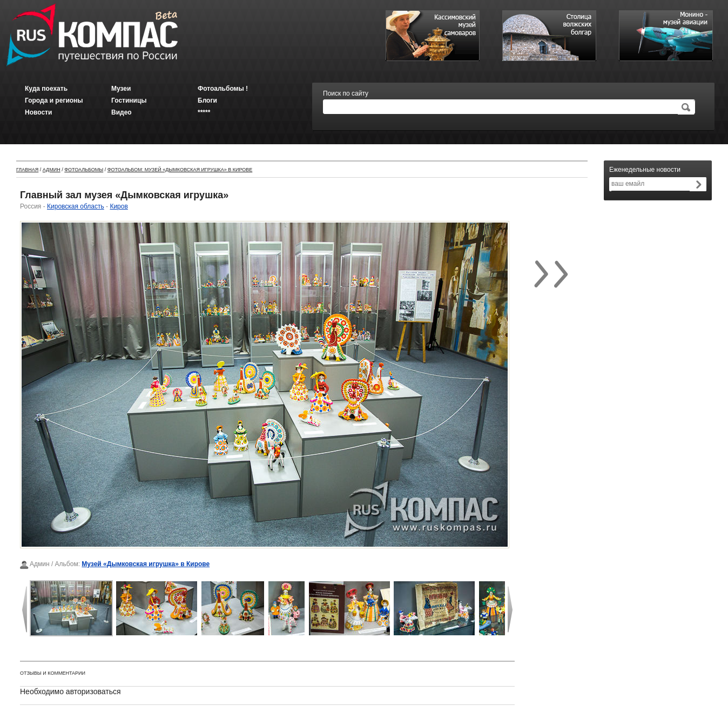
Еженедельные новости (645, 170)
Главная (27, 170)
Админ (52, 170)
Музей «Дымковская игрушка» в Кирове (146, 564)
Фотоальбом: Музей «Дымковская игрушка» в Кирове (180, 170)
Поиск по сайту (346, 93)
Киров (119, 206)
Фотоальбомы (84, 170)
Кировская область (76, 206)
